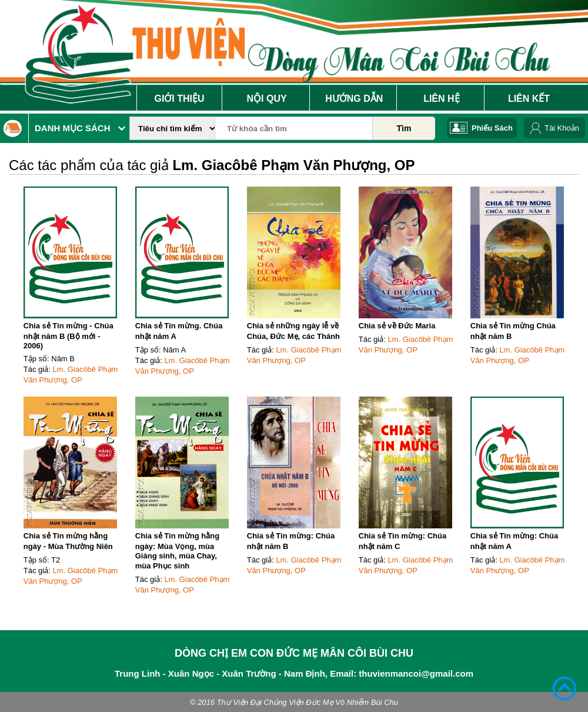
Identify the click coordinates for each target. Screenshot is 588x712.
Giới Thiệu (179, 99)
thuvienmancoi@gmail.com (416, 673)
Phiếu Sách (492, 128)
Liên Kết (529, 99)
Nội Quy (267, 99)
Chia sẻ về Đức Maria (397, 326)
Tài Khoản (562, 128)
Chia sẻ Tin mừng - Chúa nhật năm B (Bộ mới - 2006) (69, 336)
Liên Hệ (441, 99)
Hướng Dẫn (354, 99)
